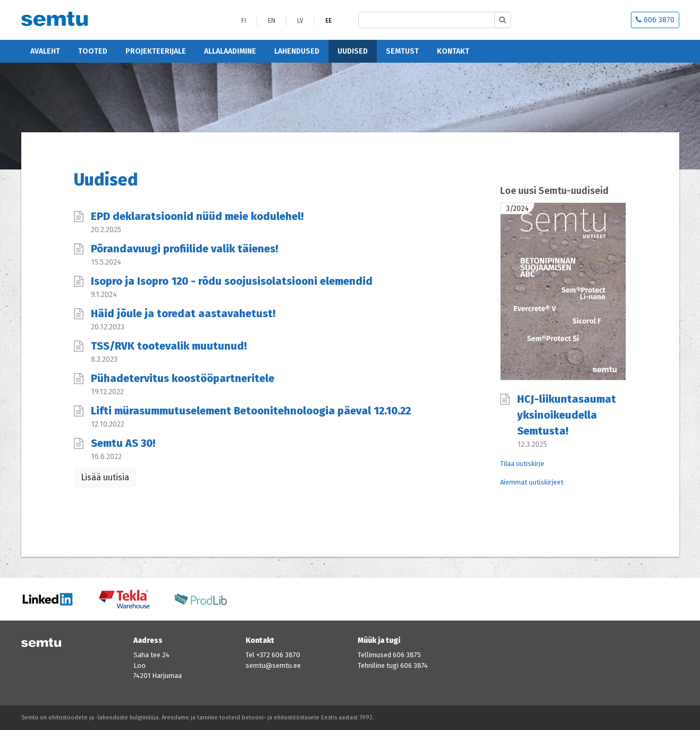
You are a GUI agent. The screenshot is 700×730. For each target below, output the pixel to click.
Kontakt (453, 51)
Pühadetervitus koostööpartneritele (183, 378)
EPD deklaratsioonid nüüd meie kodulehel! (197, 216)
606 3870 (655, 20)
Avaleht (45, 51)
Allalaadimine (230, 51)
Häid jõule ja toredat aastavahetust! (183, 313)
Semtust (402, 51)
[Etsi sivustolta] (427, 20)
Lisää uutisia (105, 477)
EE (328, 21)
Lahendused (297, 51)
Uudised (353, 51)
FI (244, 21)
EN (272, 21)
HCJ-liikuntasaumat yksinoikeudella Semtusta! (567, 415)
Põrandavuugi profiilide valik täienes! (184, 249)
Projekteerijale (156, 51)
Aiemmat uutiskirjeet (532, 482)
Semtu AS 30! (123, 443)
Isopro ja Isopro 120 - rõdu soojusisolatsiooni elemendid (232, 281)
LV (300, 21)
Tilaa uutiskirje (522, 464)
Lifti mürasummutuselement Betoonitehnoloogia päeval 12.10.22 (251, 411)
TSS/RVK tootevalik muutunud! (169, 346)
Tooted (93, 51)
